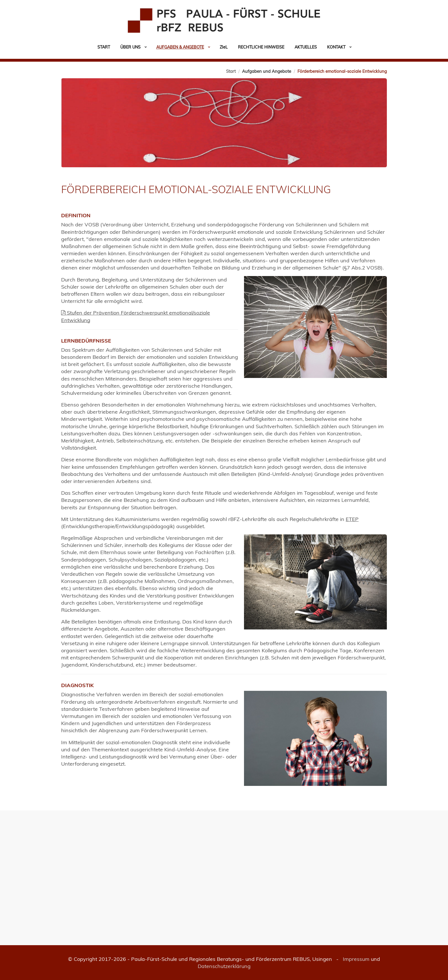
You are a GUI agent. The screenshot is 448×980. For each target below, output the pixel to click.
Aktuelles (306, 47)
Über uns (130, 47)
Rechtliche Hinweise (261, 47)
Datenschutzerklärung (224, 966)
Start (104, 47)
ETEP (352, 519)
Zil (224, 47)
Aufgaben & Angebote (180, 47)
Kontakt (336, 47)
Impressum (356, 959)
